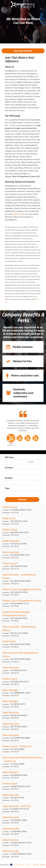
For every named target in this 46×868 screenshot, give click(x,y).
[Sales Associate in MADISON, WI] (23, 670)
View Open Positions (23, 51)
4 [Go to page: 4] (18, 865)
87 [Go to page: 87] (38, 865)
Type (7, 488)
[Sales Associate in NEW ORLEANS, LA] (23, 842)
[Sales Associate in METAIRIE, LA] (23, 820)
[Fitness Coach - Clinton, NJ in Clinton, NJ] (23, 749)
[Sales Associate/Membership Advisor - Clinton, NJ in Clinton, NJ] (23, 762)
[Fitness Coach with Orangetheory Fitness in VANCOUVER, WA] (23, 657)
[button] (11, 441)
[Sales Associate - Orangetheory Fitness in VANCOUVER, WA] (23, 579)
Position (9, 478)
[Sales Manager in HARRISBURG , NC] (23, 693)
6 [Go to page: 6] (23, 865)
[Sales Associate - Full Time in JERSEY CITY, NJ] (23, 809)
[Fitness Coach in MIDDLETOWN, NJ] (23, 510)
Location (9, 467)
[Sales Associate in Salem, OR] (23, 797)
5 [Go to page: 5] (21, 865)
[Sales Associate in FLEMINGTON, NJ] (23, 738)
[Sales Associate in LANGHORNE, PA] (23, 555)
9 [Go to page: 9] (30, 865)
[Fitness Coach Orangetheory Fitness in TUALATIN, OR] (23, 592)
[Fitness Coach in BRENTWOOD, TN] (23, 786)
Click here (18, 214)
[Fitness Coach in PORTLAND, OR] (23, 532)
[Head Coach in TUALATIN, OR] (23, 521)
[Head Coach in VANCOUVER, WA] (23, 644)
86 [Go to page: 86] (35, 865)
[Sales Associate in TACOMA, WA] (23, 715)
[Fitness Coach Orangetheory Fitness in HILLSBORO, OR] (23, 603)
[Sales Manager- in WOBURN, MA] (23, 775)
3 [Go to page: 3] (16, 865)
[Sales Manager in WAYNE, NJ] (23, 704)
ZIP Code (9, 457)
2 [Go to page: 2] (14, 865)
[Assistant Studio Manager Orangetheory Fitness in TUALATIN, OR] (23, 616)
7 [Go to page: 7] (25, 865)
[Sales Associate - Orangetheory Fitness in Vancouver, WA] (23, 631)
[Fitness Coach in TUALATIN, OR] (23, 566)
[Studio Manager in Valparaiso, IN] (23, 543)
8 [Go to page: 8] (27, 865)
